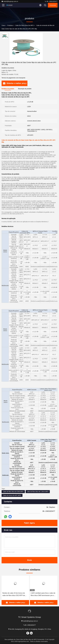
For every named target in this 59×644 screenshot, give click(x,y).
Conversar (53, 5)
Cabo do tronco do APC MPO (12, 495)
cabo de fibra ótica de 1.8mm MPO (38, 492)
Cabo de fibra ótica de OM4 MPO (13, 492)
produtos (10, 25)
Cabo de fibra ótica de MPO (25, 25)
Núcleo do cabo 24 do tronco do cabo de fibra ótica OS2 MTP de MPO (14, 594)
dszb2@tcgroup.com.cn (10, 1)
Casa (3, 25)
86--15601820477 (51, 1)
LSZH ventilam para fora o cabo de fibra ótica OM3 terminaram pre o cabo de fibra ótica (43, 594)
